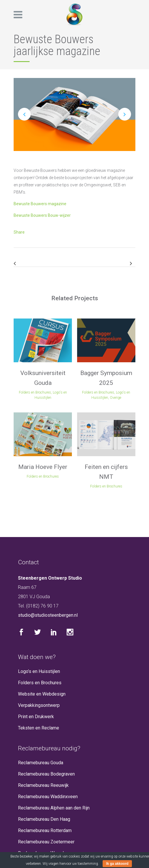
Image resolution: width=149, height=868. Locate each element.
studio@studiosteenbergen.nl (48, 615)
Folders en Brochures (40, 683)
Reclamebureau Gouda (41, 763)
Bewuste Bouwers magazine (40, 204)
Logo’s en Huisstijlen (39, 671)
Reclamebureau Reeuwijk (43, 785)
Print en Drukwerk (36, 717)
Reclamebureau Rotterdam (45, 830)
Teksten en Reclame (39, 728)
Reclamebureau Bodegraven (46, 774)
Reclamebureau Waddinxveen (48, 797)
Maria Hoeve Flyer (43, 467)
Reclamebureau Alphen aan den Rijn (54, 808)
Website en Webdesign (42, 694)
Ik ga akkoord (117, 864)
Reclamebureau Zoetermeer (46, 842)
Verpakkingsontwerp (39, 705)
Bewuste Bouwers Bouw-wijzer (42, 215)
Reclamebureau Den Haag (44, 819)
